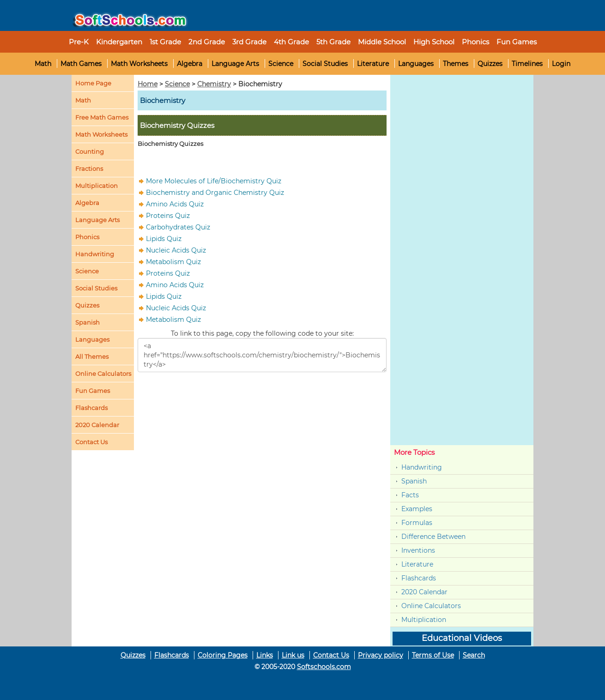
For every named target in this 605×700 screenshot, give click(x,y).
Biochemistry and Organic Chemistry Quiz (215, 193)
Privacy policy (381, 655)
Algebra (190, 64)
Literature (373, 64)
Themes (456, 64)
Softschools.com (324, 667)
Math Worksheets (139, 64)
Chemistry (214, 84)
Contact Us (331, 655)
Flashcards (419, 578)
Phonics (87, 237)
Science (281, 64)
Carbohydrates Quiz (178, 227)
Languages (416, 64)
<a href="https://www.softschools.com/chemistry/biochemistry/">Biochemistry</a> (262, 355)
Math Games (81, 64)
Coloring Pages (223, 655)
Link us (293, 655)
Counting (90, 151)
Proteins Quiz (168, 216)
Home (148, 84)
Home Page (93, 83)
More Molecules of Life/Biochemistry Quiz (214, 181)
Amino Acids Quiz (175, 204)
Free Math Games (102, 117)
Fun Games (517, 42)
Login (561, 64)
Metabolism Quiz (173, 262)
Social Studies (325, 64)
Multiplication (97, 186)
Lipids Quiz (164, 239)
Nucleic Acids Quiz (176, 250)
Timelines (527, 64)
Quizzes (490, 64)
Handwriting (95, 254)
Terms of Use (433, 655)
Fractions (89, 169)
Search (474, 655)
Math (43, 64)
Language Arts (235, 64)
